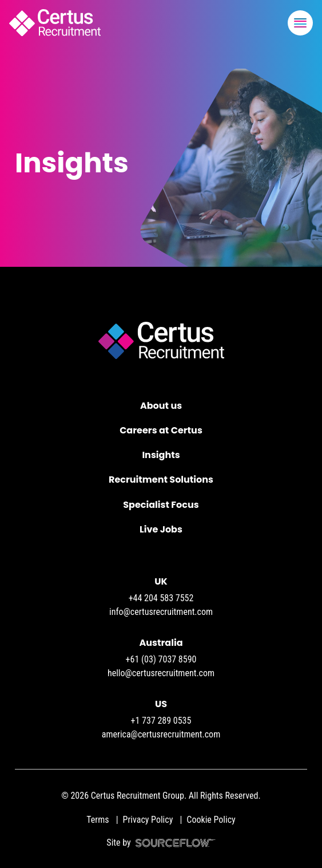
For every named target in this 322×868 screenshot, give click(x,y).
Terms (98, 820)
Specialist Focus (161, 505)
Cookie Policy (211, 820)
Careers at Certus (161, 430)
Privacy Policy (148, 820)
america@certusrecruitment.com (161, 734)
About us (161, 406)
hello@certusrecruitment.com (161, 673)
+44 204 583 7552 (161, 598)
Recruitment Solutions (161, 480)
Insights (161, 455)
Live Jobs (161, 529)
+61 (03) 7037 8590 (161, 659)
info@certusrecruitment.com (161, 612)
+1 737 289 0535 (161, 721)
